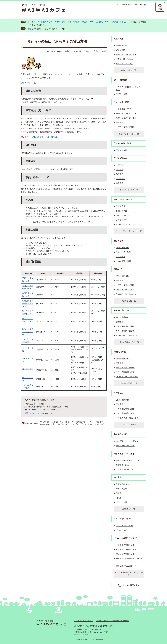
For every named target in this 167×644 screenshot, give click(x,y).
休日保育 (120, 174)
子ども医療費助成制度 (125, 127)
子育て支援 (121, 257)
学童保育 (120, 183)
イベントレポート (123, 530)
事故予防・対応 (122, 465)
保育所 (119, 493)
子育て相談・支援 (123, 109)
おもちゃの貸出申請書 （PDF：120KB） (42, 137)
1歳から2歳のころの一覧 (129, 342)
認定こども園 (122, 502)
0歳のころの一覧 (129, 301)
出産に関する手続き (124, 64)
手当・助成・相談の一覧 (129, 134)
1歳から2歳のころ (121, 310)
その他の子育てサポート (121, 22)
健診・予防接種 (120, 80)
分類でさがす (47, 22)
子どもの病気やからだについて (129, 460)
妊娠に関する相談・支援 (126, 55)
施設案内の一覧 (129, 509)
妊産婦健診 (121, 50)
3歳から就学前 (120, 352)
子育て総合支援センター (126, 545)
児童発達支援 (122, 150)
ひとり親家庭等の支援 (125, 290)
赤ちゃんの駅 (122, 220)
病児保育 (120, 170)
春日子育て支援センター (126, 549)
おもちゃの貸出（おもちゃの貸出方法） (45, 29)
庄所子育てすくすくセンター (28, 332)
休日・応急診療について (126, 469)
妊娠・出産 (119, 39)
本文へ (118, 5)
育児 (69, 22)
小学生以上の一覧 (129, 425)
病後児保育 (121, 179)
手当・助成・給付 (123, 252)
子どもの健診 (122, 94)
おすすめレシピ (120, 434)
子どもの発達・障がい (123, 143)
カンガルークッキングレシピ (128, 441)
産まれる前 (119, 241)
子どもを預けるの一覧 (129, 190)
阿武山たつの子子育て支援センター (28, 304)
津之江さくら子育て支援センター (28, 321)
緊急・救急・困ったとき (124, 454)
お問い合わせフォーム (34, 413)
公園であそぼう (122, 211)
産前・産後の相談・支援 (126, 118)
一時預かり (121, 165)
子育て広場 (121, 206)
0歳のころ (118, 269)
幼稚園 (119, 498)
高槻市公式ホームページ (84, 621)
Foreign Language (140, 5)
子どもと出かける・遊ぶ (98, 22)
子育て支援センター (124, 484)
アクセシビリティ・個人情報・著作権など (113, 621)
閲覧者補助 (127, 5)
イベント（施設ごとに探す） (126, 538)
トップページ (33, 22)
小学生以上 (119, 393)
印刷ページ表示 (100, 51)
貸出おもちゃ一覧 (28, 83)
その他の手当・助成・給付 (127, 294)
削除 (63, 29)
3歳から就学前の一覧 (129, 383)
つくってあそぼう (123, 215)
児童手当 (120, 123)
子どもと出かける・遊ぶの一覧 (129, 231)
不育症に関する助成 (124, 59)
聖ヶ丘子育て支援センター (127, 566)
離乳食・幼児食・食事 (125, 446)
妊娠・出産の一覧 (129, 70)
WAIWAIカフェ (80, 22)
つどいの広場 (122, 489)
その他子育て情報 (123, 261)
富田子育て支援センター (126, 554)
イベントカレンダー (122, 519)
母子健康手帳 (122, 46)
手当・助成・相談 (121, 102)
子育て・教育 (60, 22)
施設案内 (118, 477)
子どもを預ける (120, 158)
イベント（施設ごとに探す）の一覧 (129, 574)
